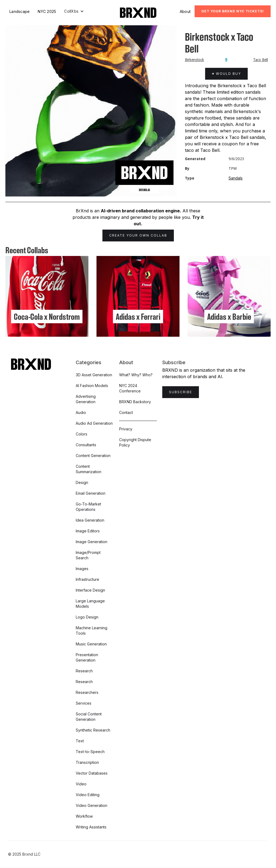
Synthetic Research (93, 730)
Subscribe (181, 392)
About (185, 11)
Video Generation (92, 805)
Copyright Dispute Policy (135, 442)
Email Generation (91, 493)
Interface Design (90, 590)
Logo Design (87, 617)
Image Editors (88, 531)
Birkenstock (194, 60)
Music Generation (91, 644)
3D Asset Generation (94, 375)
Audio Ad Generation (94, 423)
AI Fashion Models (92, 386)
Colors (82, 434)
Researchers (87, 692)
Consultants (86, 445)
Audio (81, 412)
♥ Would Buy (226, 74)
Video (81, 784)
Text (80, 741)
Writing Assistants (91, 827)
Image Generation (92, 542)
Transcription (87, 762)
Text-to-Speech (90, 752)
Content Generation (93, 456)
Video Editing (88, 795)
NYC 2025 (47, 11)
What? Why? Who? (136, 375)
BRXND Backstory (135, 402)
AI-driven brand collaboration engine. (141, 211)
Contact (126, 412)
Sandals (236, 178)
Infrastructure (87, 579)
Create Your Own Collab (138, 235)
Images (82, 569)
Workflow (84, 816)
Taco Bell (261, 60)
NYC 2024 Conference (130, 388)
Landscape (20, 11)
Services (84, 703)
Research (84, 671)
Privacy (126, 429)
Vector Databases (92, 773)
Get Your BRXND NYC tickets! (233, 11)
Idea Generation (90, 520)
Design (82, 482)
